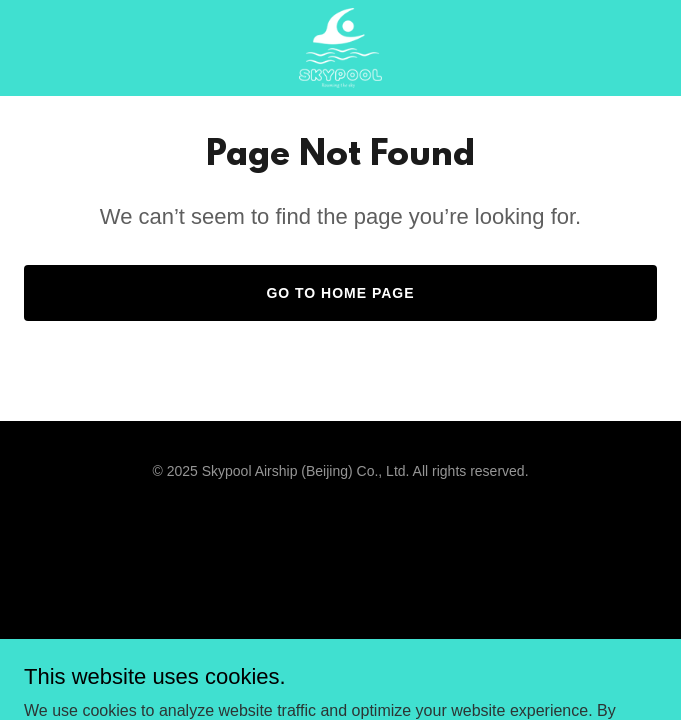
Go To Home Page (340, 293)
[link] (340, 48)
